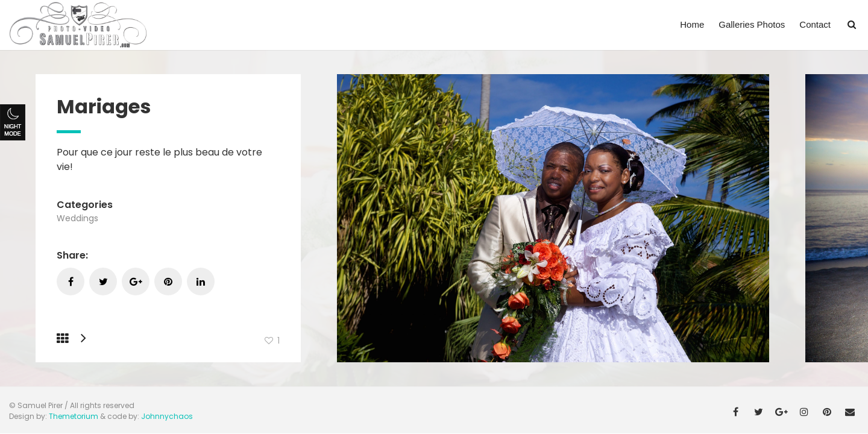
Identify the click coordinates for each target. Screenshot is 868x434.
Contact (815, 24)
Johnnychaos (167, 416)
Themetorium (74, 416)
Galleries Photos (752, 24)
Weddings (77, 218)
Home (692, 24)
